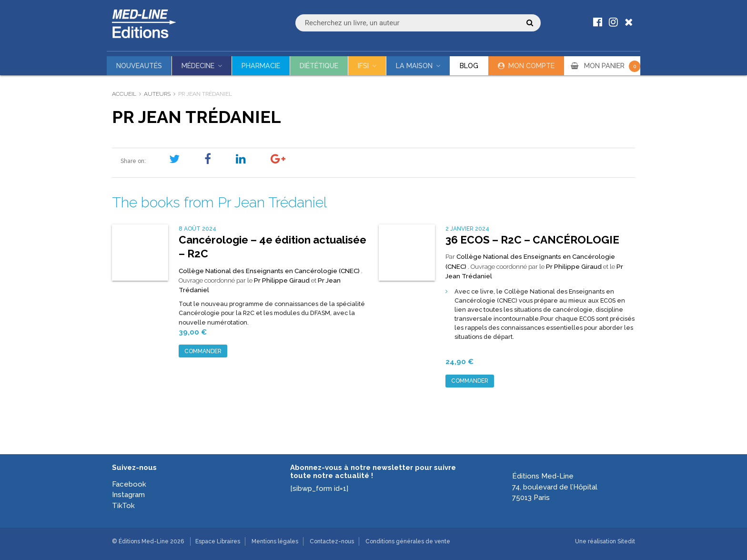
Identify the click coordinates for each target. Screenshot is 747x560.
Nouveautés (139, 66)
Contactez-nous (332, 541)
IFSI (363, 66)
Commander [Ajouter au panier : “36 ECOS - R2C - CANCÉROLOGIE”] (470, 381)
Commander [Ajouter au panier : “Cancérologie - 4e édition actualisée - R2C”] (203, 351)
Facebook (129, 484)
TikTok (123, 506)
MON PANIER (612, 66)
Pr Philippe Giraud (282, 280)
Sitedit (626, 541)
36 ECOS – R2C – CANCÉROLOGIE (532, 240)
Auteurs (157, 94)
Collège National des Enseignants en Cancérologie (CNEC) (270, 271)
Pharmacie (261, 66)
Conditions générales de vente (408, 541)
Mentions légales (275, 541)
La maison (414, 66)
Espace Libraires (218, 541)
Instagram (128, 495)
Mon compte (531, 66)
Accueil (124, 94)
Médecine (198, 66)
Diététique (319, 66)
